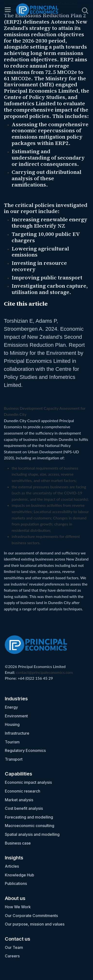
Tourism (12, 742)
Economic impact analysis (28, 782)
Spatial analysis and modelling (32, 834)
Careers (12, 956)
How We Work (18, 907)
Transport (14, 759)
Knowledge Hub (19, 875)
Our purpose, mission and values (35, 924)
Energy (11, 707)
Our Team (14, 947)
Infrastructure (17, 733)
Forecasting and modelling (29, 817)
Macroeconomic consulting (30, 826)
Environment (16, 716)
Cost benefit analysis (24, 808)
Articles (12, 866)
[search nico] (71, 10)
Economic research (23, 791)
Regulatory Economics (25, 750)
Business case (18, 843)
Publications (16, 883)
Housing (12, 724)
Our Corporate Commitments (31, 916)
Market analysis (19, 800)
